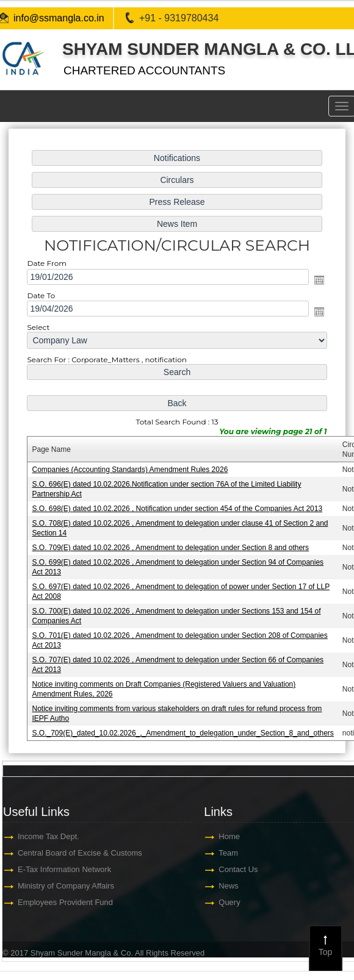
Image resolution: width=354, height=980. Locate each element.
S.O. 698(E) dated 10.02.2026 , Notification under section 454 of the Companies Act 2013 (177, 509)
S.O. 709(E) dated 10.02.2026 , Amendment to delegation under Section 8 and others (170, 548)
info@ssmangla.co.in (59, 18)
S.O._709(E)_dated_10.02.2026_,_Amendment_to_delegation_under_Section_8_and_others (182, 733)
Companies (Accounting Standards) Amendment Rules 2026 (130, 470)
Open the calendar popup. (319, 280)
